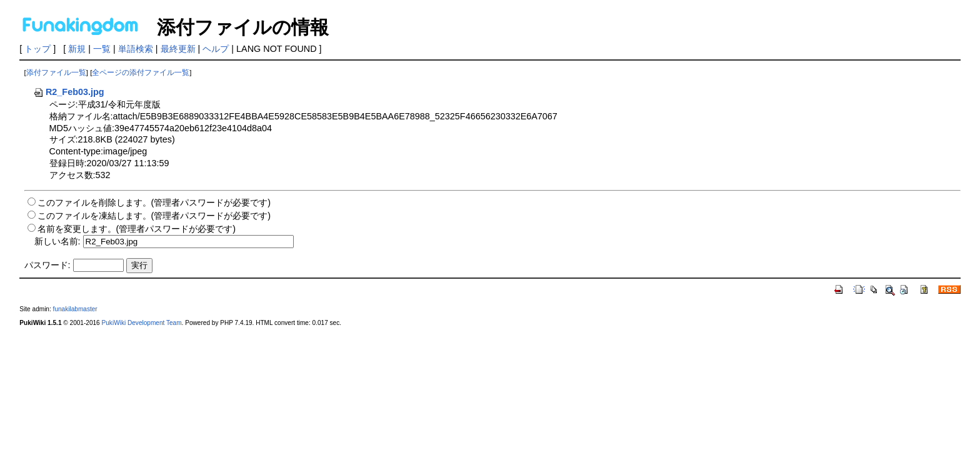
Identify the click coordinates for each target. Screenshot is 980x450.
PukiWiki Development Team (142, 323)
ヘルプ (216, 49)
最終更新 (178, 49)
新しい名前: (57, 241)
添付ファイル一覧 (56, 72)
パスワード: (47, 265)
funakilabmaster (75, 309)
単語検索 (136, 49)
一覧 (102, 49)
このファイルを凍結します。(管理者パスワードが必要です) (154, 216)
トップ (37, 49)
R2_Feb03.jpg (69, 92)
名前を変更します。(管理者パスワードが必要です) (137, 229)
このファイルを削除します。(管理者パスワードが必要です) (154, 202)
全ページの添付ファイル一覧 (141, 72)
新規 (77, 49)
